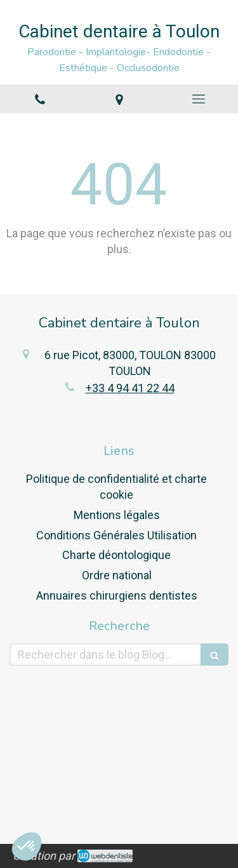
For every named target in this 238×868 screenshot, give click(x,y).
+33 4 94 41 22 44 (130, 388)
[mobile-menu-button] (198, 99)
